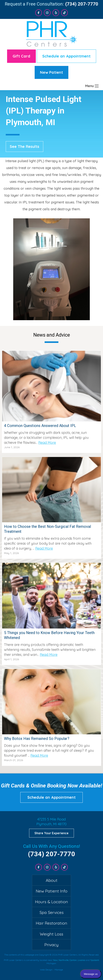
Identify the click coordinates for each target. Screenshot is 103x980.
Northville (64, 960)
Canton (73, 960)
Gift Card (21, 56)
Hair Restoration (51, 923)
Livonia (81, 960)
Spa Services (51, 912)
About (52, 880)
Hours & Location (51, 902)
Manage (59, 970)
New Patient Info (52, 891)
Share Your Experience (51, 833)
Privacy (51, 945)
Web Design (46, 970)
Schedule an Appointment (66, 56)
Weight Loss (51, 934)
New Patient (51, 72)
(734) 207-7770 (82, 4)
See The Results (25, 146)
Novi (55, 960)
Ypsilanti (95, 960)
